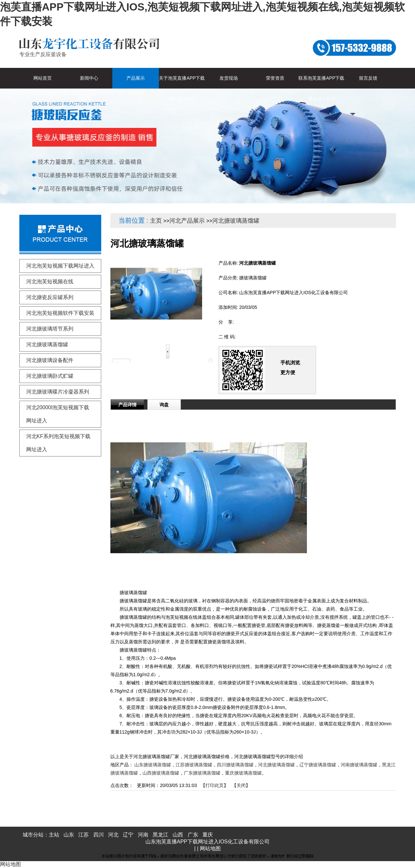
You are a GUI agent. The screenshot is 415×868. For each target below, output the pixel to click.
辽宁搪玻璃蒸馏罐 (318, 765)
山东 (69, 835)
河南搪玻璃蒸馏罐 (359, 765)
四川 (99, 835)
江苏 (84, 835)
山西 (178, 835)
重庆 (208, 835)
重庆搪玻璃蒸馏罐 (243, 773)
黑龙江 (160, 835)
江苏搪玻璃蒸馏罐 (194, 765)
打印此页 (215, 785)
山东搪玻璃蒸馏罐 (153, 765)
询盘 (164, 405)
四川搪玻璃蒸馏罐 (235, 765)
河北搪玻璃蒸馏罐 (236, 221)
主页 (156, 221)
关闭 (241, 785)
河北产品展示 (187, 221)
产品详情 (127, 405)
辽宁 (128, 835)
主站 (54, 835)
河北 (113, 835)
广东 (193, 835)
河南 (143, 835)
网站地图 (210, 848)
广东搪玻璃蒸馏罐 (202, 773)
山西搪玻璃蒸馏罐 (161, 773)
